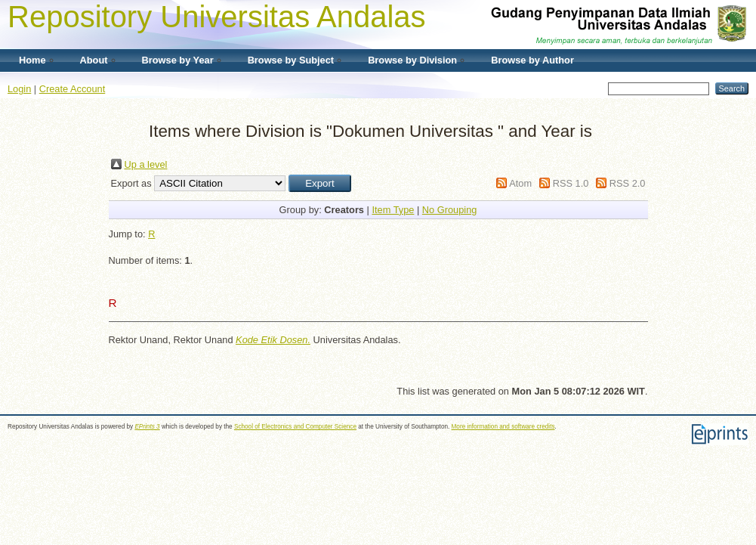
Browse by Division (412, 60)
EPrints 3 (147, 427)
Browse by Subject (291, 60)
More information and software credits (503, 427)
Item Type (393, 210)
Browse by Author (532, 60)
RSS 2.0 (628, 183)
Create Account (73, 89)
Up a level (146, 164)
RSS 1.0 (571, 183)
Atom (520, 183)
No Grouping (450, 210)
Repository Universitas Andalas (217, 17)
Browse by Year (178, 60)
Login (19, 89)
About (94, 60)
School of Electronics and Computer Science (295, 427)
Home (32, 60)
